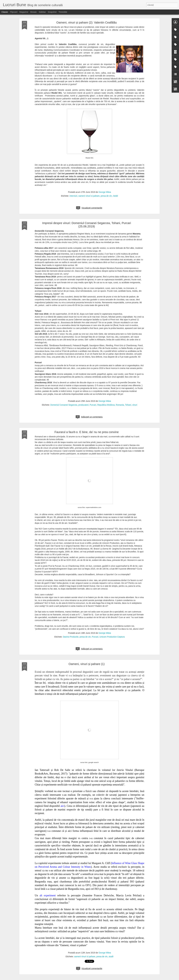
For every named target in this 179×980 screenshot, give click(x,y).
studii (111, 956)
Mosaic (33, 12)
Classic (5, 12)
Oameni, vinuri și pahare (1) (87, 664)
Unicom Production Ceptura (112, 637)
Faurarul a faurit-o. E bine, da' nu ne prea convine (87, 432)
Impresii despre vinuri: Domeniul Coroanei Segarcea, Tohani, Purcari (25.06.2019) (87, 225)
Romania (120, 405)
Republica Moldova (106, 405)
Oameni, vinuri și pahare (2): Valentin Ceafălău (87, 22)
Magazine (24, 12)
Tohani (128, 405)
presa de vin (106, 196)
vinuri (135, 405)
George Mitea (105, 192)
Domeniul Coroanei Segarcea (64, 405)
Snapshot (52, 12)
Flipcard (14, 12)
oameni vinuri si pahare (89, 196)
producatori (83, 405)
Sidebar (42, 12)
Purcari (93, 405)
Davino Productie (71, 637)
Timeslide (63, 12)
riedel (115, 196)
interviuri (73, 196)
